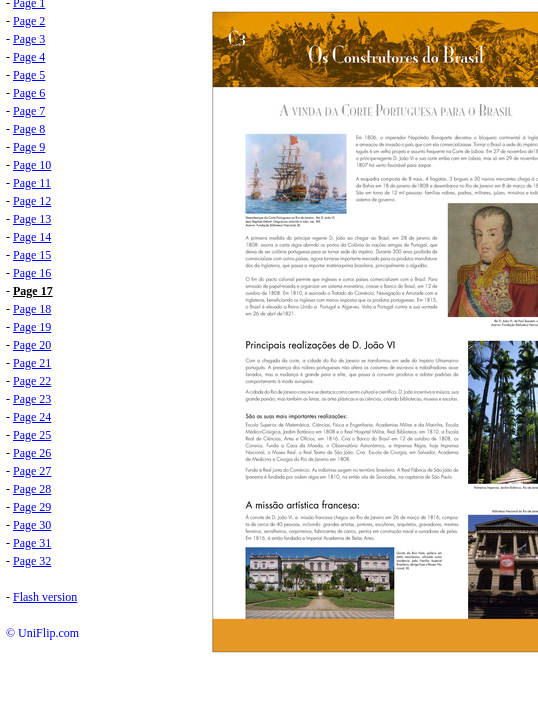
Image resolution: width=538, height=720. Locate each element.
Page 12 (32, 201)
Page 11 (32, 183)
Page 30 (32, 525)
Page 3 (29, 39)
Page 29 (32, 507)
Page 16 (32, 273)
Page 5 (29, 75)
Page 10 (32, 165)
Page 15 (32, 255)
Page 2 (29, 21)
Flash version (45, 597)
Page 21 (32, 363)
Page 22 (32, 381)
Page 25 (32, 435)
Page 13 (32, 219)
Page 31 (32, 543)
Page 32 (32, 561)
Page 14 (32, 237)
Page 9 (29, 147)
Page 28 (32, 489)
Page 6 (29, 93)
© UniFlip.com (42, 633)
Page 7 (29, 111)
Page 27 (32, 471)
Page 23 (32, 399)
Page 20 (32, 345)
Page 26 (32, 453)
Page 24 (32, 417)
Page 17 (33, 291)
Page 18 (32, 309)
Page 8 (29, 129)
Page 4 (29, 57)
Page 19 (32, 327)
